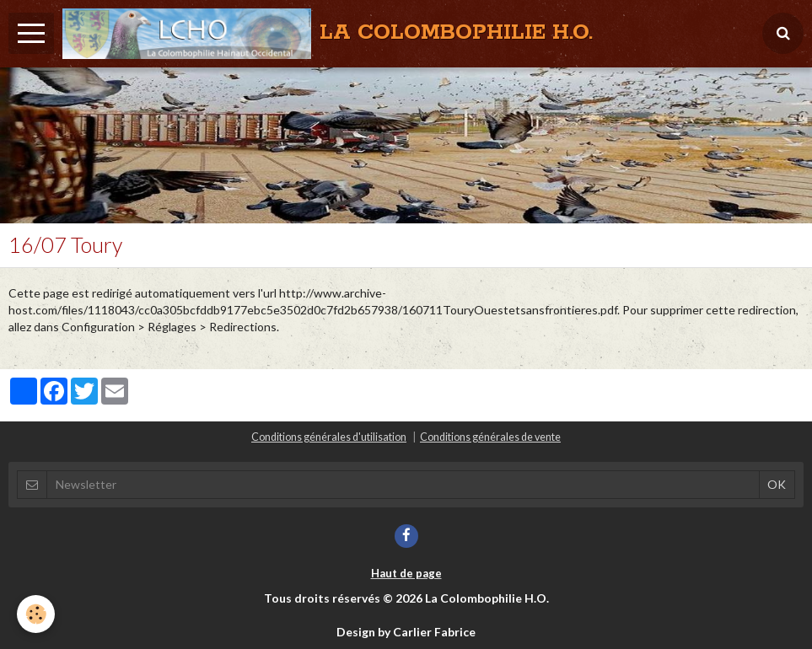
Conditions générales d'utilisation (329, 437)
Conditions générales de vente (490, 437)
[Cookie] (36, 614)
